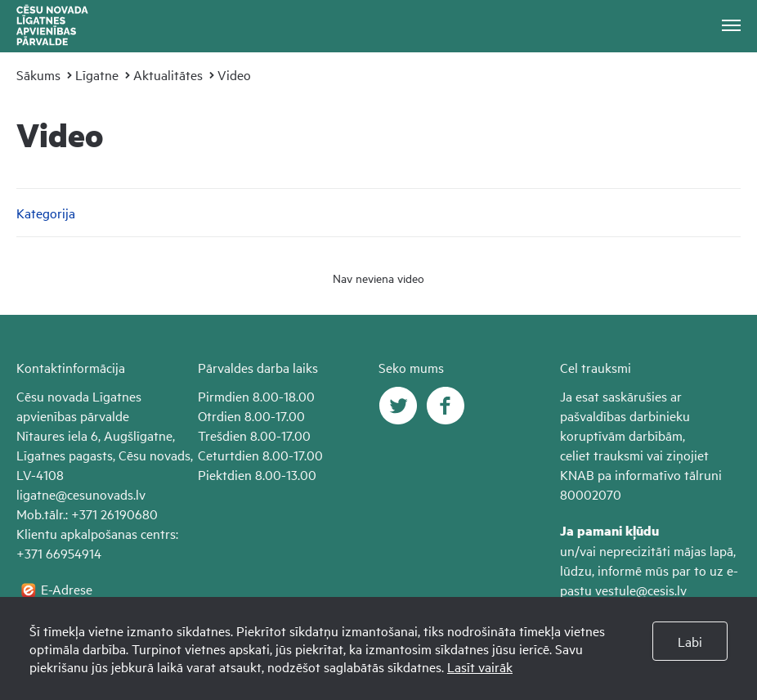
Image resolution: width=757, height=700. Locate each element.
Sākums (38, 74)
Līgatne (97, 74)
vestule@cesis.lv (641, 590)
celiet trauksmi (602, 455)
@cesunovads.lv (101, 494)
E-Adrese (67, 589)
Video (234, 74)
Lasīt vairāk (480, 666)
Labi (690, 641)
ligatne (36, 494)
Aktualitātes (168, 74)
